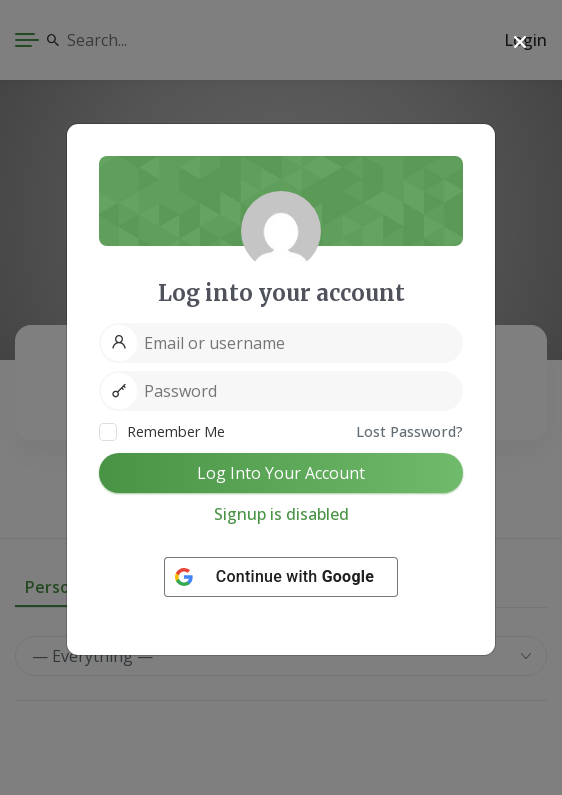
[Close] (519, 42)
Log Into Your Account (281, 473)
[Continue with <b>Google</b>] (281, 577)
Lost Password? (409, 431)
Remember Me (162, 431)
